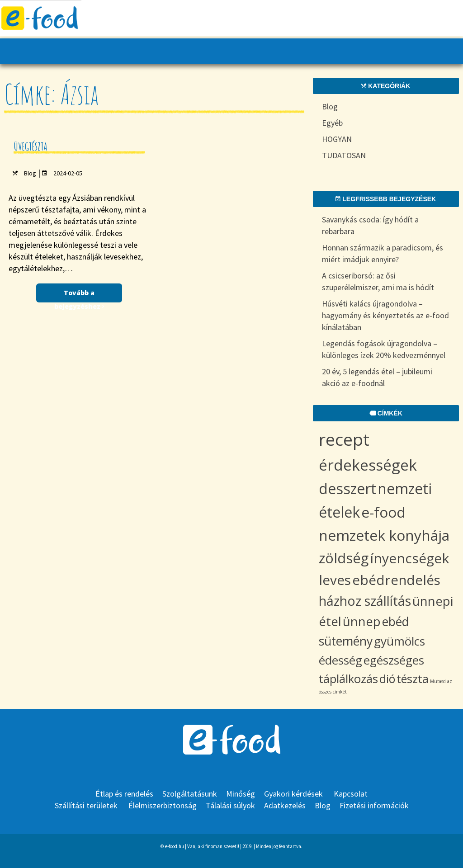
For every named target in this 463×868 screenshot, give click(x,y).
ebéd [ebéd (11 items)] (396, 621)
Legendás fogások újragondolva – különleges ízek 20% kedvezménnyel (384, 349)
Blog (30, 173)
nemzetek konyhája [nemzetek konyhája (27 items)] (384, 535)
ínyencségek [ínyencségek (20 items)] (409, 558)
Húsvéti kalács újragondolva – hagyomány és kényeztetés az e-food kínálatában (385, 315)
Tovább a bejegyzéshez (79, 295)
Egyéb (332, 123)
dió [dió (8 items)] (387, 679)
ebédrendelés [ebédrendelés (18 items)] (396, 580)
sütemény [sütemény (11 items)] (346, 641)
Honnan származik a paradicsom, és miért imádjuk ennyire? (383, 253)
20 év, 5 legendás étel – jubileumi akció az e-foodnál (377, 377)
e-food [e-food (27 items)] (383, 512)
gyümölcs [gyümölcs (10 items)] (399, 641)
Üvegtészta (31, 146)
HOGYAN (337, 139)
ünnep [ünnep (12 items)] (362, 621)
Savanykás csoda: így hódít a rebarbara (370, 225)
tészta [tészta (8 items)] (413, 679)
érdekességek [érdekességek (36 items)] (368, 465)
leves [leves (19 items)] (335, 580)
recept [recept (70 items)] (344, 439)
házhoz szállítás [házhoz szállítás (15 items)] (365, 601)
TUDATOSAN (344, 155)
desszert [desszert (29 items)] (347, 488)
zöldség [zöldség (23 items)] (344, 558)
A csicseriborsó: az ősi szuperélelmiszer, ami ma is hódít (378, 281)
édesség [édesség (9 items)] (340, 660)
